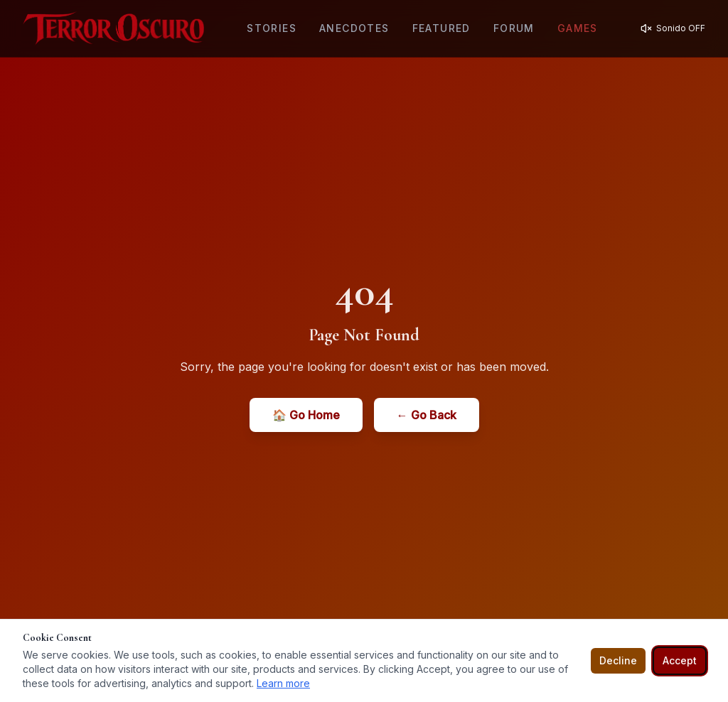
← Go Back (427, 415)
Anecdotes (354, 28)
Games (578, 28)
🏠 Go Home (306, 415)
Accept (680, 660)
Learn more (283, 683)
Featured (441, 28)
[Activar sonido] (673, 28)
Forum (514, 28)
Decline (618, 660)
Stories (272, 28)
